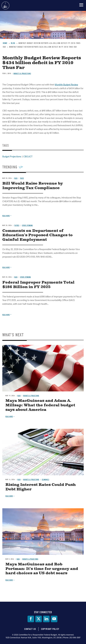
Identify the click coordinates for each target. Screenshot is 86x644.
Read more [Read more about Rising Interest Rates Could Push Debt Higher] (9, 496)
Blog (19, 396)
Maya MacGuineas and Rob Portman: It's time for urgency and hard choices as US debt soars (42, 569)
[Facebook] (31, 619)
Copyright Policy (50, 629)
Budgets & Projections (31, 396)
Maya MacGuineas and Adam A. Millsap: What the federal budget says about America (40, 405)
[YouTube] (54, 619)
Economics (46, 480)
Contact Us (30, 629)
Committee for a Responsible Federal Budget (5, 5)
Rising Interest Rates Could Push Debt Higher (41, 487)
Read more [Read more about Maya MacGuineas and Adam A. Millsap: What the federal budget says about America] (9, 417)
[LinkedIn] (46, 619)
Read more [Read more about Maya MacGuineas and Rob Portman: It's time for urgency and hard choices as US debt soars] (9, 580)
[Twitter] (39, 619)
